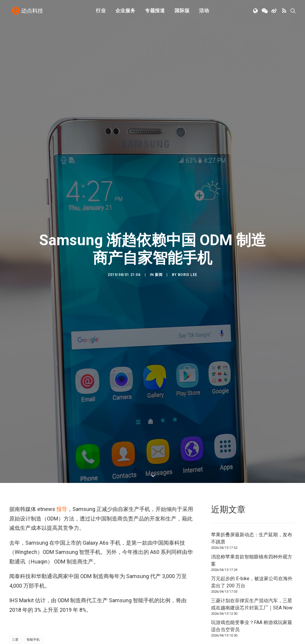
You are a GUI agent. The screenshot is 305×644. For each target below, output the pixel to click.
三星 (15, 587)
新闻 (159, 248)
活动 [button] (204, 13)
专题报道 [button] (155, 13)
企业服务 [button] (125, 13)
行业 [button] (101, 13)
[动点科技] (28, 13)
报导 (62, 457)
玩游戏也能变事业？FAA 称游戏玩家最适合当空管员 (252, 573)
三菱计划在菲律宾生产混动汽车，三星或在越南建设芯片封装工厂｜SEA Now (252, 551)
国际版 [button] (182, 13)
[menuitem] (101, 13)
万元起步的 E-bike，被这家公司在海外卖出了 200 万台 (252, 529)
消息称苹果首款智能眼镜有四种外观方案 (252, 508)
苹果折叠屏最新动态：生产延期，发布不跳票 (252, 485)
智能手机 (33, 587)
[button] (256, 13)
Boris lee (188, 248)
